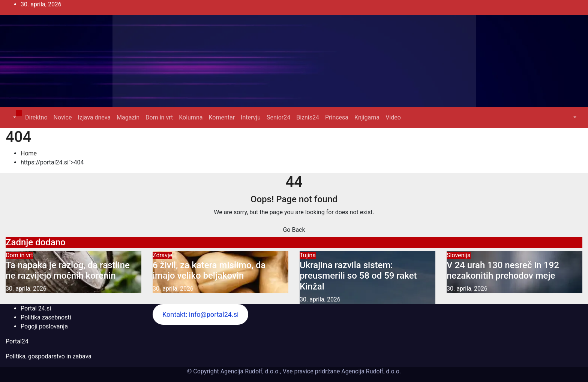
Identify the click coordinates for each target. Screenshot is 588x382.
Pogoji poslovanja (44, 326)
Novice (63, 117)
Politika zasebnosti (46, 317)
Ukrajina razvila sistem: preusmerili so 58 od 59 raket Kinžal (358, 276)
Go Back (294, 230)
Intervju (251, 117)
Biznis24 (308, 117)
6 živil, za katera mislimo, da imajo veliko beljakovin (209, 271)
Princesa (337, 117)
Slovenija (459, 255)
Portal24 (17, 341)
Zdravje (162, 255)
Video (393, 117)
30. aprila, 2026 (26, 289)
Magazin (128, 117)
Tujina (308, 255)
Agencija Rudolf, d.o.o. (370, 371)
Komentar (222, 117)
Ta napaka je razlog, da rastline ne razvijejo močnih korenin (68, 271)
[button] (14, 117)
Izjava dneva (94, 117)
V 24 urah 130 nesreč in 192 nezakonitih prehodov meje (503, 271)
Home (29, 153)
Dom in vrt (159, 117)
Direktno (36, 117)
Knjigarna (367, 117)
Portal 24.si (36, 308)
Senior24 (278, 117)
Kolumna (191, 117)
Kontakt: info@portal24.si (200, 314)
